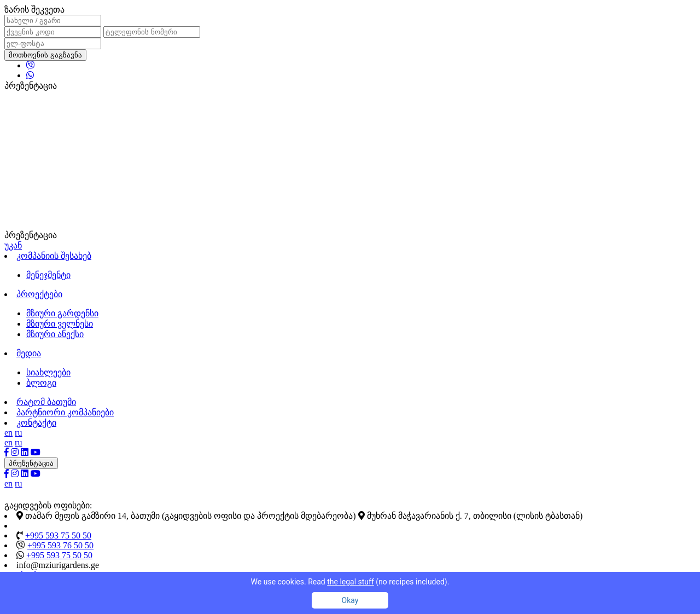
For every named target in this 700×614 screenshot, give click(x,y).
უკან (13, 245)
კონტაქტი (36, 423)
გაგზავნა (66, 55)
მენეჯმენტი (48, 275)
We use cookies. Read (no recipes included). (350, 582)
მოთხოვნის (45, 55)
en (8, 433)
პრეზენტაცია (31, 463)
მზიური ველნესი (60, 324)
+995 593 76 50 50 (60, 545)
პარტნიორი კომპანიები (65, 412)
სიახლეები (48, 372)
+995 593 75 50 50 (58, 535)
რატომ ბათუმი (46, 402)
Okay (350, 600)
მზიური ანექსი (55, 334)
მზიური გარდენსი (62, 313)
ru (18, 433)
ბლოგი (41, 383)
